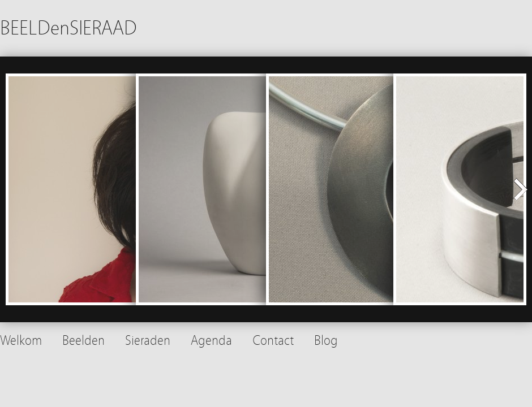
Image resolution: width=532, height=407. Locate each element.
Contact (273, 341)
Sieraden (148, 341)
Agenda (211, 341)
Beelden (83, 341)
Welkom (21, 341)
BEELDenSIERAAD (68, 28)
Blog (326, 341)
